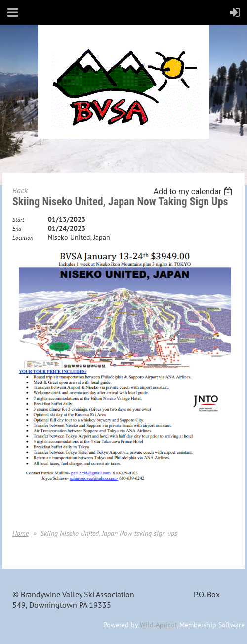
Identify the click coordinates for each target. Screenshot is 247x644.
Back (20, 190)
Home (21, 533)
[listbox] (194, 192)
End (17, 229)
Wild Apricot (159, 625)
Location (23, 237)
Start (18, 220)
